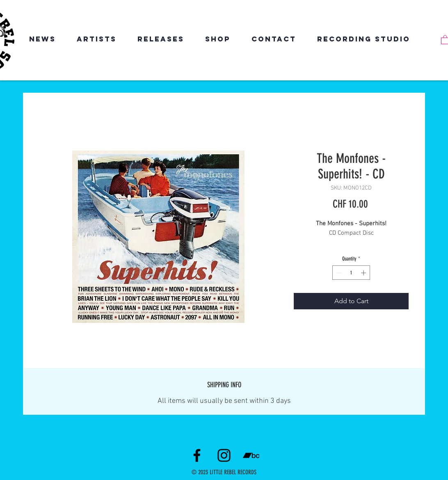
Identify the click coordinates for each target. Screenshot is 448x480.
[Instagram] (224, 455)
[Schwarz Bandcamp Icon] (251, 455)
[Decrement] (338, 273)
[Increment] (364, 273)
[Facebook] (197, 455)
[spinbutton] (351, 273)
